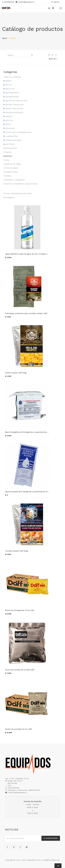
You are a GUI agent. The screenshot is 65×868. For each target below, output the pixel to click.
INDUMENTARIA (12, 97)
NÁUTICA (9, 120)
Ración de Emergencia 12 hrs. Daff (20, 610)
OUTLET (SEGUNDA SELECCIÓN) (17, 194)
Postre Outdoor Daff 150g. (16, 373)
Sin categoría (9, 198)
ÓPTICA (9, 85)
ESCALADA (10, 128)
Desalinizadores (10, 148)
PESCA (8, 124)
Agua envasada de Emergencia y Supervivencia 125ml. (28, 492)
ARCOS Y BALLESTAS (14, 109)
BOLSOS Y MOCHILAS (14, 105)
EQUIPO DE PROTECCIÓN (16, 101)
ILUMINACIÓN (11, 136)
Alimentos (8, 156)
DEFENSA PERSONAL (14, 113)
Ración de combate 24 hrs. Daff (19, 729)
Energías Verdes (10, 172)
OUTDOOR (10, 144)
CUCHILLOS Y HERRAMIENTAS (18, 132)
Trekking (7, 176)
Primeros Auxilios (11, 168)
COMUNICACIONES (13, 140)
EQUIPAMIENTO (12, 93)
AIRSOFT (9, 117)
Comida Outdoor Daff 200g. (17, 551)
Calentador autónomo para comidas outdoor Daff (26, 313)
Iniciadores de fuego (12, 164)
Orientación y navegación (14, 180)
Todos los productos (12, 77)
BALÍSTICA (10, 89)
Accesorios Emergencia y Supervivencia (20, 184)
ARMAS (8, 81)
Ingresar (55, 2)
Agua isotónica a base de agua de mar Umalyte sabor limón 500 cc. (34, 254)
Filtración (7, 152)
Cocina (6, 160)
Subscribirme (51, 838)
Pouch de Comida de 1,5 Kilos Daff (20, 670)
